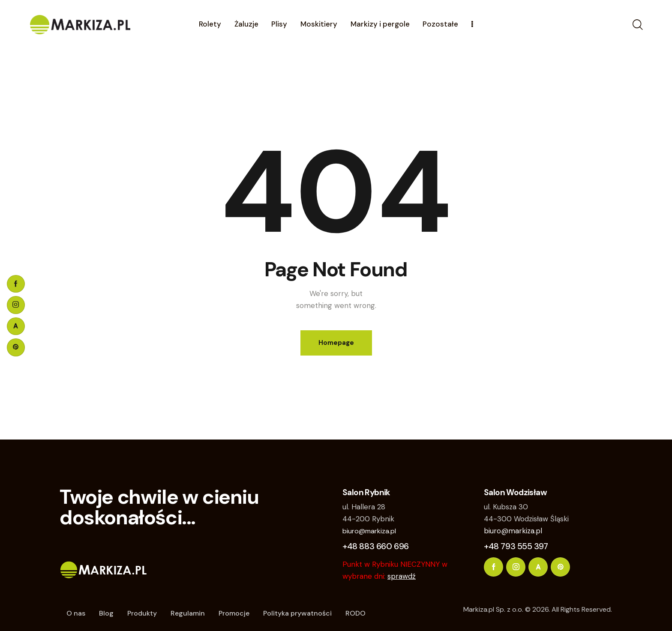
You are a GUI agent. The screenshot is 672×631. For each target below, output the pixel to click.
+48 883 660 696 (376, 546)
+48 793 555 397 (516, 546)
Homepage (336, 343)
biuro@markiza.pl (369, 531)
